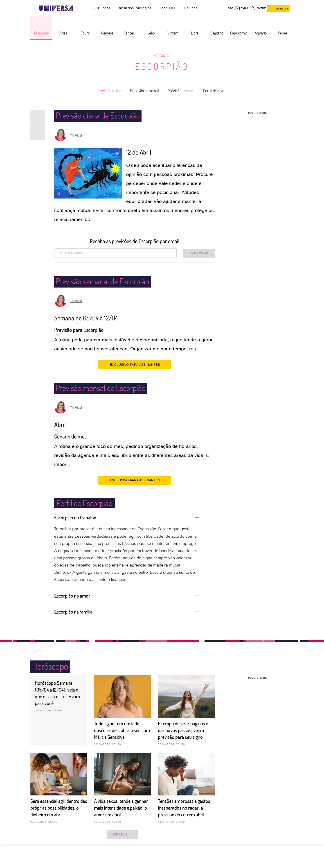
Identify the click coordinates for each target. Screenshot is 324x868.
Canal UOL (168, 8)
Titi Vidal (76, 135)
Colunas (191, 8)
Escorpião (162, 66)
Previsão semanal (145, 91)
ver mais (123, 835)
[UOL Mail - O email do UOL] (242, 8)
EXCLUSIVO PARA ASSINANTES (135, 364)
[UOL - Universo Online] (77, 8)
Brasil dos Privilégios (135, 8)
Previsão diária (109, 91)
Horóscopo (162, 56)
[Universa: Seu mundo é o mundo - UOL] (56, 8)
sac (231, 8)
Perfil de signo (215, 91)
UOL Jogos (102, 8)
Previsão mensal (181, 91)
